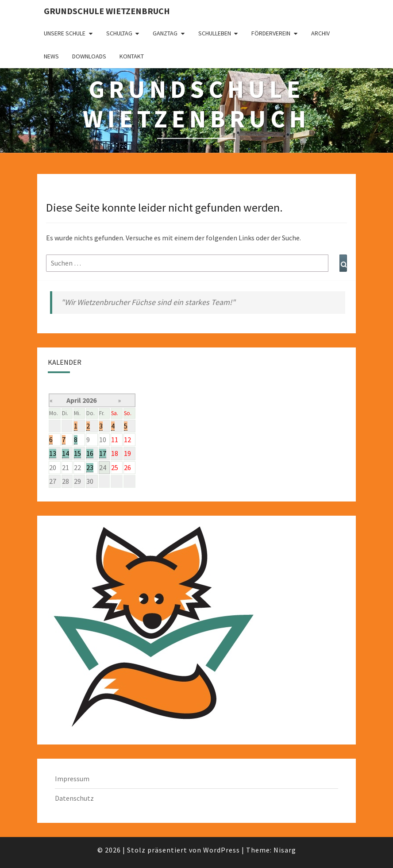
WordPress (222, 850)
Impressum (72, 779)
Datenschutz (74, 798)
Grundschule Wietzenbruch (107, 11)
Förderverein (271, 33)
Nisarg (285, 850)
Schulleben (215, 33)
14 (65, 453)
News (51, 56)
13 (53, 453)
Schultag (119, 33)
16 (90, 453)
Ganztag (165, 33)
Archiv (320, 33)
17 (103, 453)
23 (90, 467)
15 (77, 453)
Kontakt (132, 56)
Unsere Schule (65, 33)
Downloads (89, 56)
